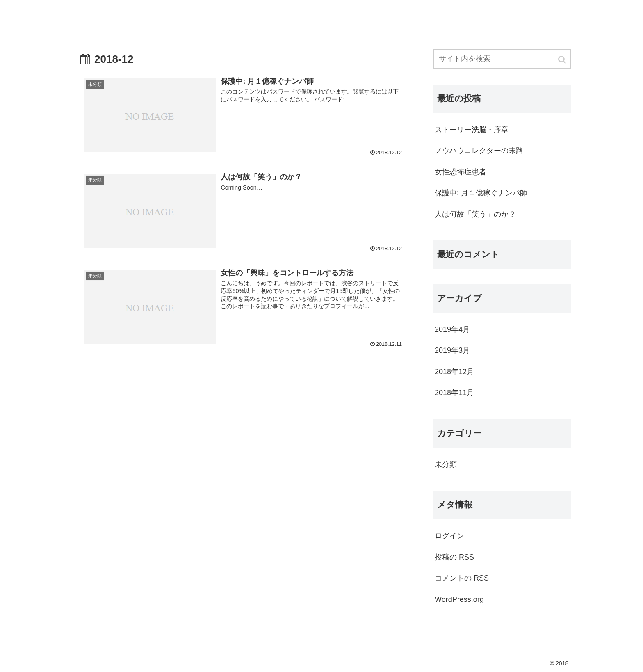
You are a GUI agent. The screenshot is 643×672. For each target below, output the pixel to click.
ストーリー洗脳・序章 (472, 130)
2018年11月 (454, 393)
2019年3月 (452, 350)
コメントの (462, 578)
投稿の (454, 557)
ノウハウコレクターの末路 (479, 151)
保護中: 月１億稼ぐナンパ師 (481, 193)
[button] (563, 60)
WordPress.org (459, 599)
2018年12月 (454, 372)
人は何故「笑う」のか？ (475, 214)
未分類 (446, 464)
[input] (502, 59)
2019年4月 (452, 329)
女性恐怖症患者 (461, 172)
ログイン (449, 536)
